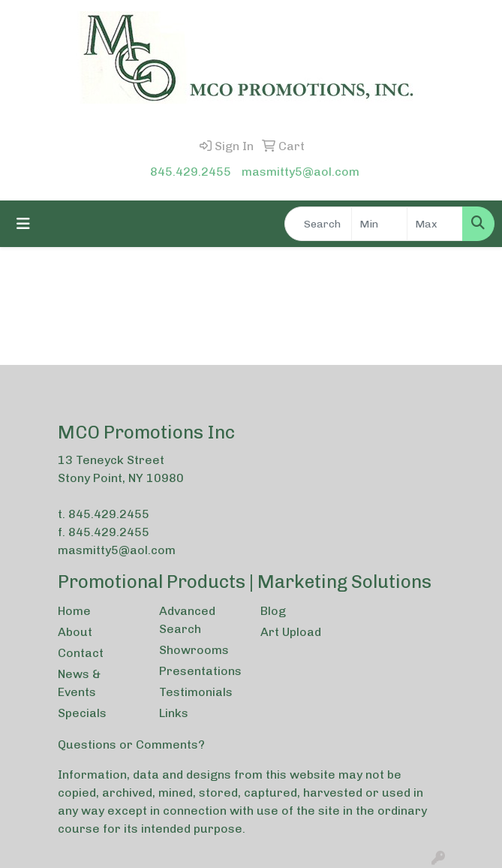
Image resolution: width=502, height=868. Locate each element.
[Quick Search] (318, 224)
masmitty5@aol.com (301, 172)
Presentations (200, 671)
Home (74, 611)
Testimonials (196, 692)
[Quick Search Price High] (435, 224)
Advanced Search (187, 620)
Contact (81, 653)
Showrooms (194, 650)
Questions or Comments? (131, 744)
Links (174, 713)
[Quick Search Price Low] (379, 224)
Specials (82, 713)
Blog (273, 611)
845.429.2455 (191, 172)
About (75, 632)
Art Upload (291, 632)
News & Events (79, 683)
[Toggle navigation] (23, 224)
